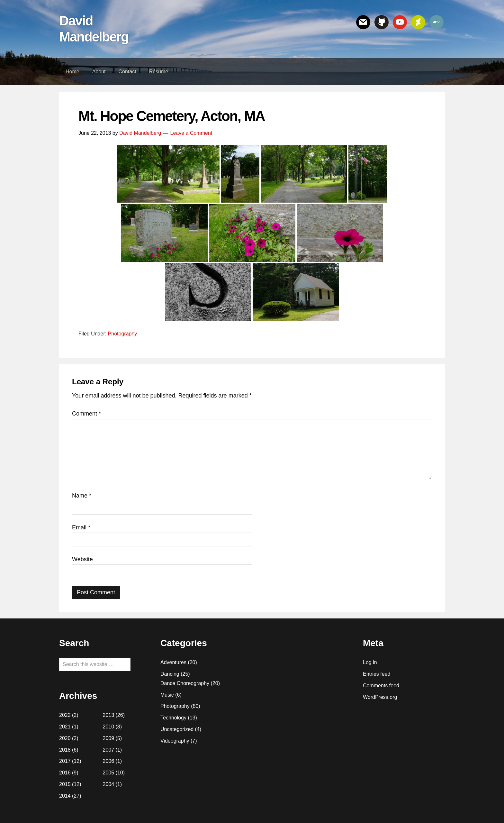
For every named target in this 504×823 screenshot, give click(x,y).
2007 (109, 750)
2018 (65, 750)
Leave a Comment (191, 133)
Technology (173, 718)
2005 (109, 773)
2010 (109, 727)
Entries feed (377, 674)
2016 (65, 773)
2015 (65, 784)
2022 (65, 715)
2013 (109, 715)
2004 (109, 784)
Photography (123, 334)
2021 (65, 727)
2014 (65, 796)
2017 (65, 761)
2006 (109, 761)
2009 (109, 738)
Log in (370, 662)
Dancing (170, 674)
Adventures (173, 662)
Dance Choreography (185, 683)
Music (167, 695)
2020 (65, 738)
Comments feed (381, 686)
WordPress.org (380, 697)
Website (82, 559)
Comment (86, 414)
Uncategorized (177, 729)
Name (82, 496)
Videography (175, 741)
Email (81, 527)
